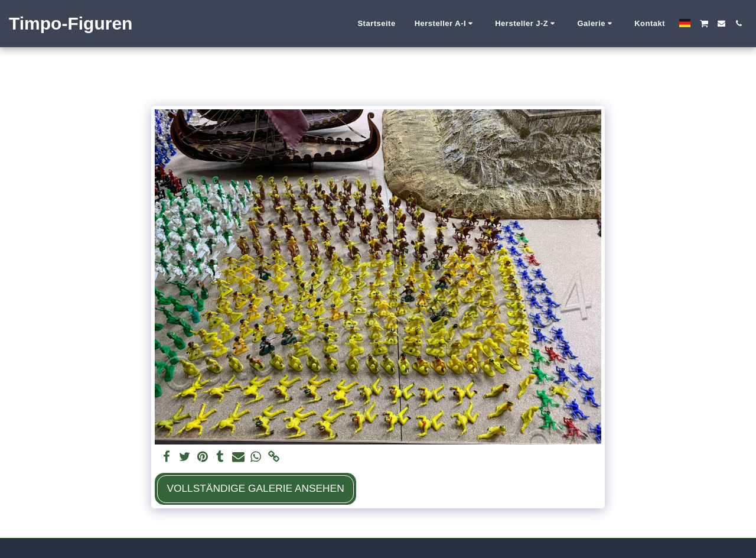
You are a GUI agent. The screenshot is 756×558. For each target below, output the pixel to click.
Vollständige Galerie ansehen (255, 488)
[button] (446, 24)
